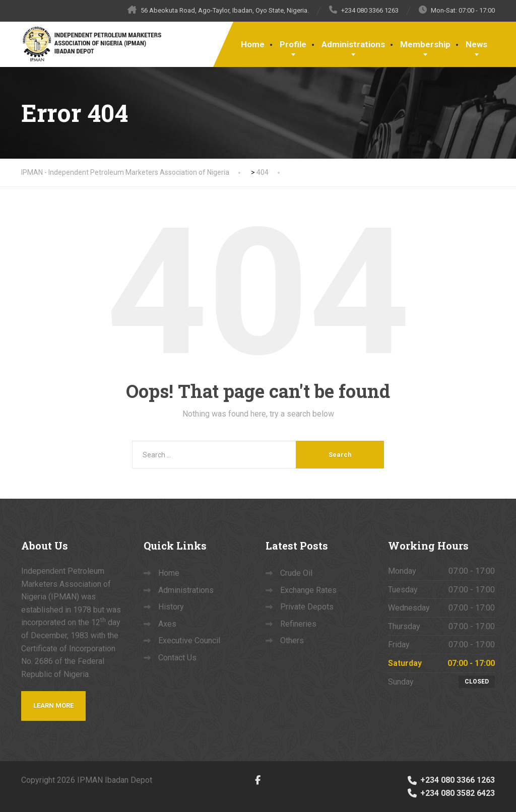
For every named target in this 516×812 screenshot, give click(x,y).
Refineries (298, 624)
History (171, 607)
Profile (293, 44)
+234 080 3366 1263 (450, 780)
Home (253, 44)
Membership (425, 44)
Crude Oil (296, 573)
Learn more (53, 705)
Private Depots (307, 607)
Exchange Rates (308, 590)
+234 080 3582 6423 (450, 793)
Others (292, 640)
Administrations (353, 44)
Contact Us (177, 658)
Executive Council (189, 640)
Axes (167, 624)
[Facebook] (258, 780)
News (476, 44)
